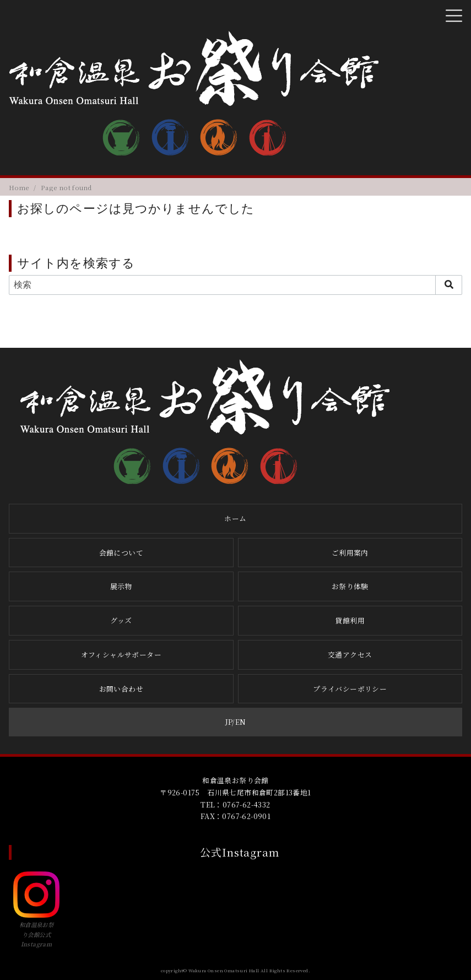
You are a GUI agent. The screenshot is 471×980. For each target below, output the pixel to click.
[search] (449, 285)
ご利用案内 (350, 553)
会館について (121, 553)
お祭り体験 (350, 586)
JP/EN (236, 722)
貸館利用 (350, 620)
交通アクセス (350, 655)
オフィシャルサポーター (121, 655)
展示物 (121, 586)
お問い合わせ (121, 689)
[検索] (236, 285)
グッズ (121, 620)
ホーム (235, 518)
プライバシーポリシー (350, 689)
